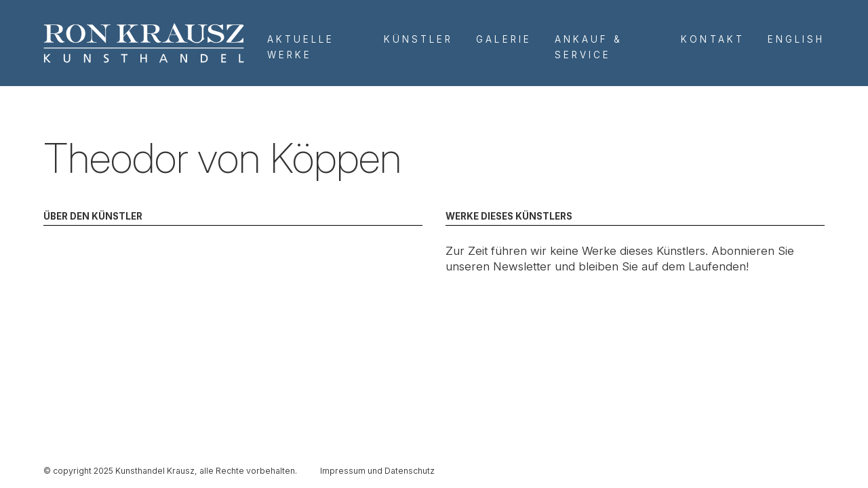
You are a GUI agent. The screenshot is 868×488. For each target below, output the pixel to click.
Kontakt (712, 39)
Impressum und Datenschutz (377, 471)
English (796, 39)
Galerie (504, 39)
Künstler (418, 39)
